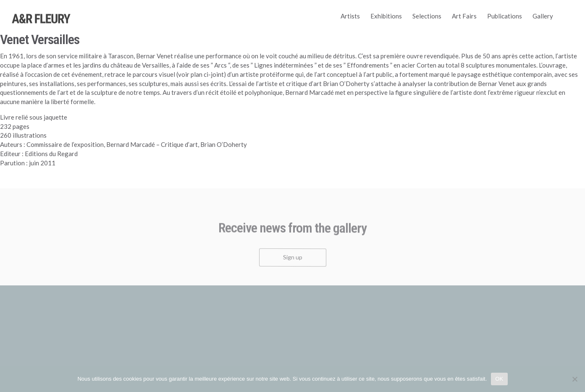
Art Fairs (464, 16)
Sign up (293, 260)
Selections (427, 16)
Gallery (543, 16)
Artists (350, 16)
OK (499, 379)
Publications (505, 16)
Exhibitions (386, 16)
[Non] (575, 379)
